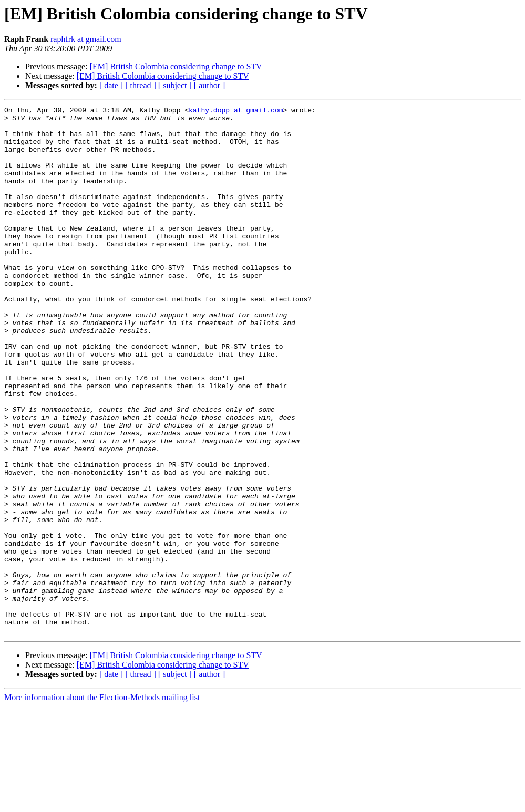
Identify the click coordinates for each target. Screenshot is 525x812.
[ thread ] (141, 85)
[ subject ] (175, 85)
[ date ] (111, 85)
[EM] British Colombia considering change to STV (176, 66)
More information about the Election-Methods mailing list (102, 803)
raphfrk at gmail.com (86, 39)
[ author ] (210, 85)
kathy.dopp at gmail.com (236, 111)
